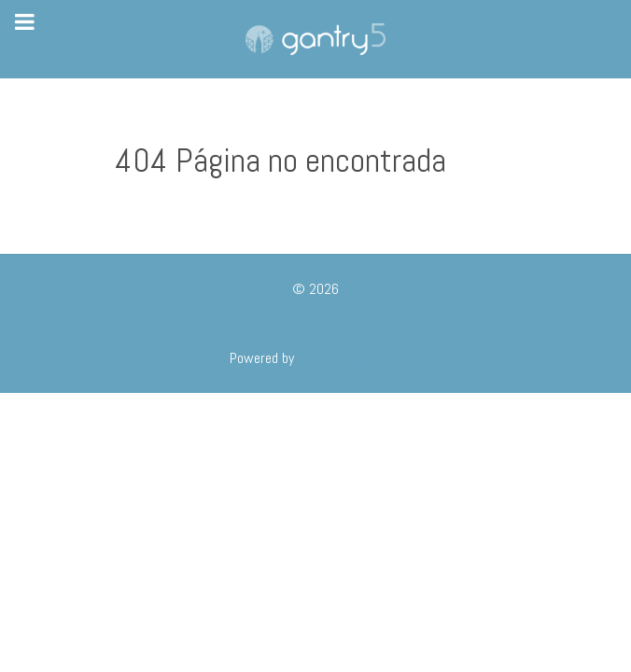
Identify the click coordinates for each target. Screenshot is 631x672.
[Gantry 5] (315, 39)
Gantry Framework (350, 358)
